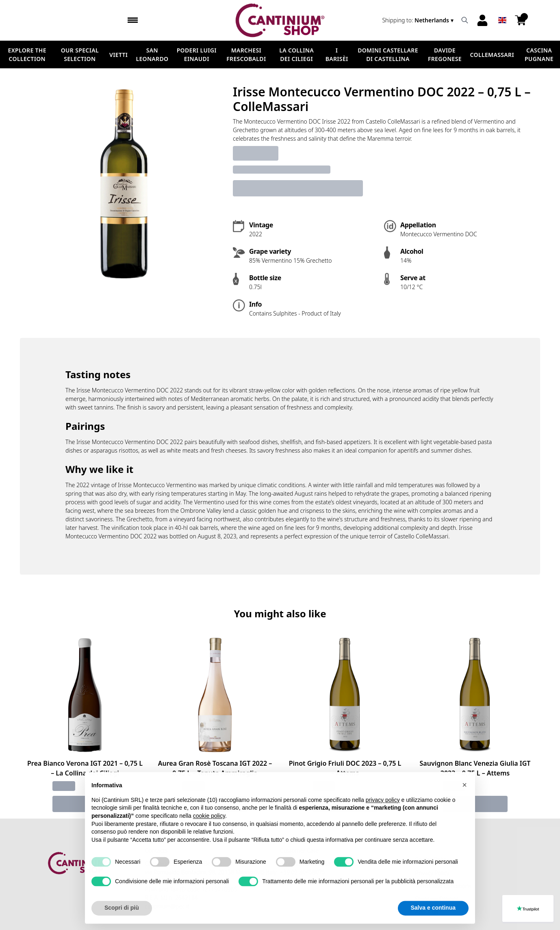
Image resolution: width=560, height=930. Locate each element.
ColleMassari (492, 55)
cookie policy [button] (209, 834)
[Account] (482, 20)
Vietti (118, 55)
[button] (464, 803)
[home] (280, 20)
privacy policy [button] (383, 818)
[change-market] (419, 20)
